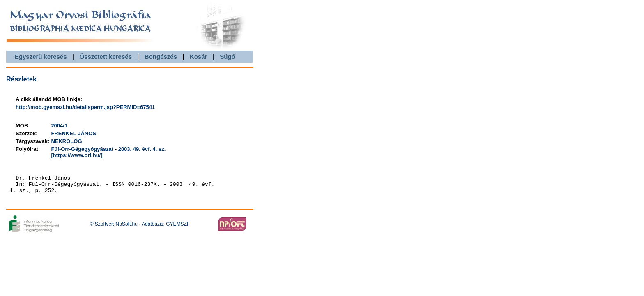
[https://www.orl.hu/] (77, 155)
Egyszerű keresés (41, 57)
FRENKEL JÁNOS (74, 133)
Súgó (228, 57)
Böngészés (161, 57)
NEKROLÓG (66, 141)
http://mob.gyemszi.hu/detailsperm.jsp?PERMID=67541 (85, 107)
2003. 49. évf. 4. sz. (142, 149)
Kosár (199, 57)
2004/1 (59, 126)
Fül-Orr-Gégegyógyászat (82, 149)
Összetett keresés (106, 57)
